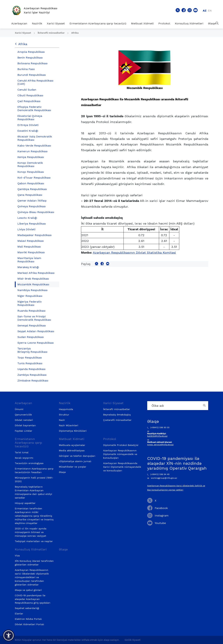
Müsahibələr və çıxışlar (73, 467)
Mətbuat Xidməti (142, 23)
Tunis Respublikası (30, 363)
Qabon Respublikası (31, 183)
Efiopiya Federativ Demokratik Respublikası (34, 109)
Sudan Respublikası (31, 337)
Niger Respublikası (30, 296)
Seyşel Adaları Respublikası (36, 331)
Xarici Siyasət (56, 23)
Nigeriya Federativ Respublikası (30, 303)
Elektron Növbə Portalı (28, 619)
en (210, 11)
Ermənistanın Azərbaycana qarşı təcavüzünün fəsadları (34, 470)
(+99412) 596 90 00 (158, 427)
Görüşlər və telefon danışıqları (77, 456)
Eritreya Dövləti (28, 125)
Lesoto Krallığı (27, 218)
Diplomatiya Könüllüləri (73, 431)
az (205, 11)
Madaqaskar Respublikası (34, 235)
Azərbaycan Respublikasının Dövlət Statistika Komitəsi (134, 252)
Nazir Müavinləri (69, 425)
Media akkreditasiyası (72, 450)
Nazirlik (37, 23)
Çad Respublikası (29, 101)
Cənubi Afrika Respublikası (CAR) (35, 82)
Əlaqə (212, 23)
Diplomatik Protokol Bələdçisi (121, 445)
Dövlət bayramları (25, 425)
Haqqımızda (66, 409)
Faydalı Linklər (24, 431)
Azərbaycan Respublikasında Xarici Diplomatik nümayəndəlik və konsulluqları (122, 467)
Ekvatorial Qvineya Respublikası (30, 118)
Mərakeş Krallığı (28, 267)
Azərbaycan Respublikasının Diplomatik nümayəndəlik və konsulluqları (120, 454)
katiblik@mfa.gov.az (157, 436)
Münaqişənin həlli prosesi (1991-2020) (34, 479)
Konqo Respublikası (31, 172)
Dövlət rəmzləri (24, 420)
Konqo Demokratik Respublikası (30, 164)
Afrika (75, 33)
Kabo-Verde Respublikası (34, 146)
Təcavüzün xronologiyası (29, 463)
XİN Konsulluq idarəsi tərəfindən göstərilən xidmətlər (34, 563)
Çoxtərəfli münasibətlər (117, 420)
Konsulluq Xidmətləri (189, 23)
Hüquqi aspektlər (25, 503)
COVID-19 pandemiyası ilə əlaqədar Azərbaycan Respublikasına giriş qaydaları (33, 599)
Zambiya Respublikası (32, 375)
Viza (17, 556)
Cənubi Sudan (27, 90)
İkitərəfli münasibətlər (51, 33)
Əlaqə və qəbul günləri (28, 590)
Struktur (64, 415)
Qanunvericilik (23, 415)
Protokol (164, 23)
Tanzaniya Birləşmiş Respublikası (32, 350)
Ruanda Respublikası (31, 311)
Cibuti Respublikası (30, 95)
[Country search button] (205, 406)
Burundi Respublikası (32, 75)
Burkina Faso (26, 69)
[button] (9, 635)
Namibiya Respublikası (32, 290)
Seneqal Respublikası (32, 325)
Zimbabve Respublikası (33, 381)
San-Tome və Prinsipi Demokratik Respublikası (34, 318)
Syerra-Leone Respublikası (36, 343)
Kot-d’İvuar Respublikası (34, 178)
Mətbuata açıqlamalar (72, 445)
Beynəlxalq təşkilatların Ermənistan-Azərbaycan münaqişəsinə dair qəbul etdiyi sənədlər (33, 492)
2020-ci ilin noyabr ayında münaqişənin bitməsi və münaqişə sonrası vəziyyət (31, 532)
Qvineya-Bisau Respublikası (36, 212)
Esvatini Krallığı (28, 131)
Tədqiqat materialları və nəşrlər (34, 541)
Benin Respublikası (30, 58)
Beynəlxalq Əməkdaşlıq (117, 415)
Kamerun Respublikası (32, 151)
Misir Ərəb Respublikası (33, 279)
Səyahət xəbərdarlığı (27, 608)
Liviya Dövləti (26, 229)
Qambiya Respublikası (32, 189)
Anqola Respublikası (31, 52)
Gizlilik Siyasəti (132, 640)
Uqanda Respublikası (31, 369)
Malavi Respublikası (31, 241)
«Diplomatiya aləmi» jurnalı (75, 461)
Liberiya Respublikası (32, 224)
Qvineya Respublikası (32, 206)
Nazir (62, 420)
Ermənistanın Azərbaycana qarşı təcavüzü (98, 23)
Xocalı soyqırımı (24, 458)
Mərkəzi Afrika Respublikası (36, 273)
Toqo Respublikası (30, 358)
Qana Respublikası (30, 195)
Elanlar (19, 614)
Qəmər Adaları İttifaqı (32, 201)
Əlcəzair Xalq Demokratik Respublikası (35, 138)
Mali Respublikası (29, 247)
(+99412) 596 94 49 (158, 474)
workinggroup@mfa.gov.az (162, 478)
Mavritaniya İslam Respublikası (29, 260)
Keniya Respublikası (31, 157)
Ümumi (19, 409)
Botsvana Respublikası (32, 63)
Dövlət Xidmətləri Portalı (29, 624)
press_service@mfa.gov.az (160, 445)
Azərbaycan (19, 23)
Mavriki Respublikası (31, 252)
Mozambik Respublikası (33, 284)
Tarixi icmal (22, 452)
